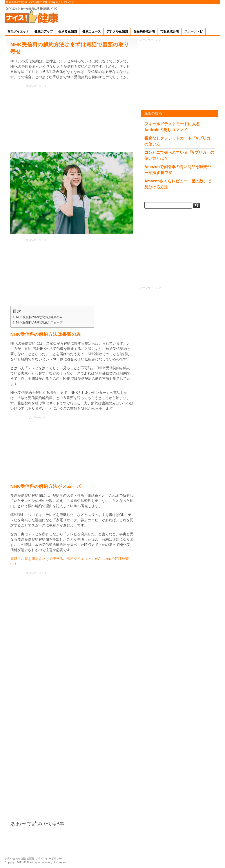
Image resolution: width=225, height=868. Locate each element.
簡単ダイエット (18, 31)
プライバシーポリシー (49, 859)
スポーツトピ (194, 31)
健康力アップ (44, 31)
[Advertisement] (140, 15)
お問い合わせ (13, 859)
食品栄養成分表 (144, 31)
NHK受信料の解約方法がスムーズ (39, 322)
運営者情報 (28, 859)
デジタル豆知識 (117, 31)
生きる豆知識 (68, 31)
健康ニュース (92, 31)
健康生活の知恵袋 (16, 2)
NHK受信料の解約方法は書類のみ (39, 317)
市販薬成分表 (170, 31)
